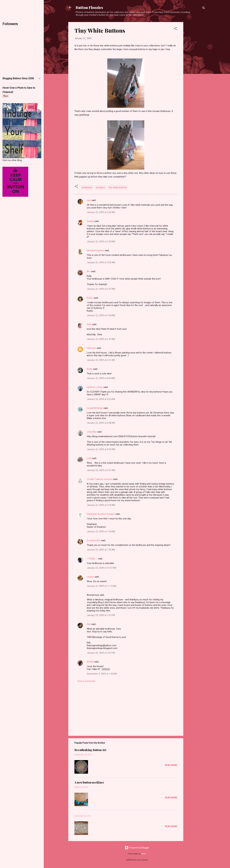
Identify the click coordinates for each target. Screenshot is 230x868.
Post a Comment (86, 681)
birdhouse (87, 187)
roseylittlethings (95, 408)
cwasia (90, 577)
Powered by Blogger (137, 848)
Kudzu (90, 298)
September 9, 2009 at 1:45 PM (102, 674)
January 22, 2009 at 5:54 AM (101, 315)
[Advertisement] (196, 68)
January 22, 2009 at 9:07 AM (101, 470)
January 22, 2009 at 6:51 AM (101, 360)
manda (90, 221)
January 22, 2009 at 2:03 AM (101, 212)
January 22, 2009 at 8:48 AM (101, 423)
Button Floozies (89, 7)
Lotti (89, 458)
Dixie (89, 324)
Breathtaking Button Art (90, 750)
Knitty (90, 369)
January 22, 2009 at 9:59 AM (101, 505)
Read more (171, 765)
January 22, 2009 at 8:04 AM (101, 378)
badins (144, 854)
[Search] (204, 8)
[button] (175, 29)
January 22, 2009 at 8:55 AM (101, 449)
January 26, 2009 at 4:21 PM (101, 653)
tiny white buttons (118, 187)
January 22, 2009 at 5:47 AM (101, 289)
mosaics (100, 187)
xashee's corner (95, 387)
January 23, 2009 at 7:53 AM (101, 550)
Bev (89, 271)
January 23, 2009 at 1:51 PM (101, 615)
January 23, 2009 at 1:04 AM (101, 532)
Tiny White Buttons (100, 30)
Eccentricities (94, 540)
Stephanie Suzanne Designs (101, 514)
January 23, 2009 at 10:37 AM (102, 568)
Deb (89, 624)
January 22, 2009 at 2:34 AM (101, 242)
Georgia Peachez (95, 250)
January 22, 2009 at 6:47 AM (101, 339)
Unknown (91, 348)
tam (89, 200)
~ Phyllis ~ (92, 559)
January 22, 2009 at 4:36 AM (101, 262)
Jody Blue (92, 432)
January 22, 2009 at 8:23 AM (101, 399)
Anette (90, 662)
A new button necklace (89, 782)
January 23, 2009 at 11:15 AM (102, 586)
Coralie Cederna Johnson (100, 479)
